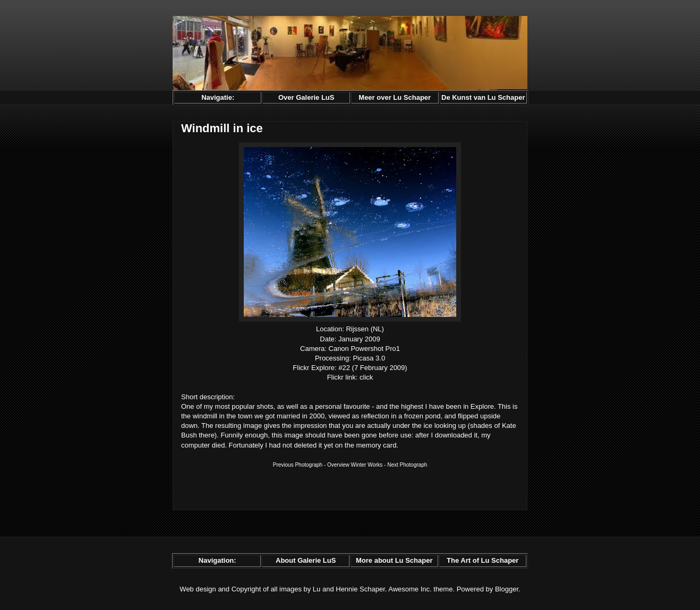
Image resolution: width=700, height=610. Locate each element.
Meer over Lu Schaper (395, 97)
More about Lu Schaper (394, 560)
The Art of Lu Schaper (483, 560)
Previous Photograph (298, 465)
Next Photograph (407, 465)
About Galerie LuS (306, 560)
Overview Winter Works (355, 465)
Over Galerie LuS (306, 97)
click (366, 377)
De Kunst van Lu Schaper (483, 97)
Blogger (507, 589)
